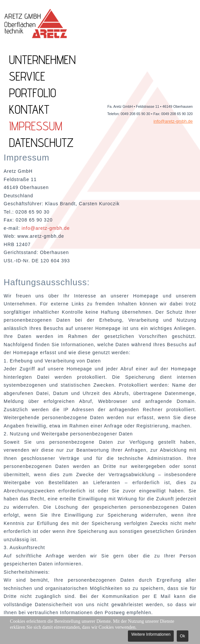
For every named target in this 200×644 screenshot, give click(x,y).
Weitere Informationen (151, 634)
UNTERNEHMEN (42, 60)
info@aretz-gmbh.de (173, 121)
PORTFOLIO (33, 93)
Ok (183, 636)
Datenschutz (41, 143)
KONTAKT (29, 109)
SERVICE (27, 76)
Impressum (36, 126)
